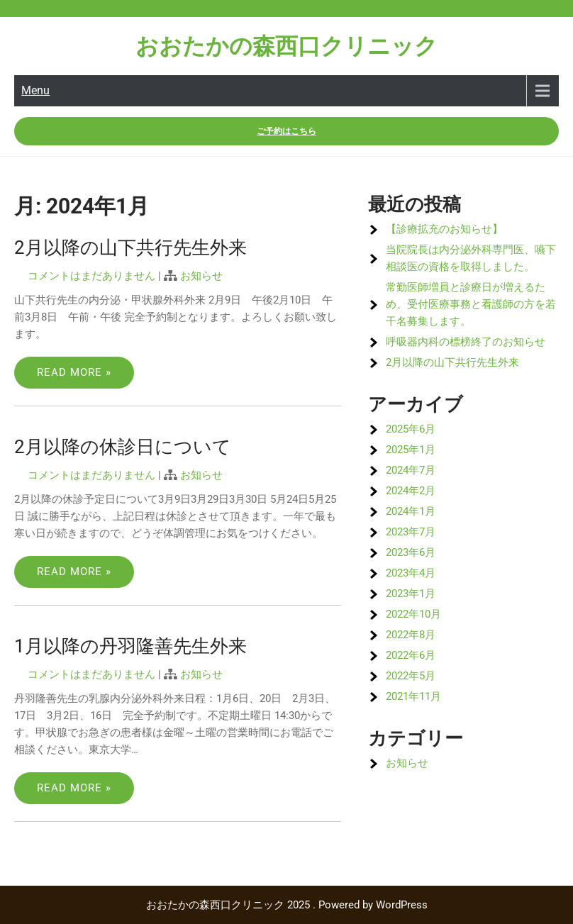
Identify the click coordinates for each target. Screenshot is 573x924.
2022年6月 (411, 655)
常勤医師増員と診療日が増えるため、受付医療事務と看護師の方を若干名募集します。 (471, 304)
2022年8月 (411, 635)
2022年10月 (413, 614)
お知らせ (201, 276)
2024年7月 (411, 470)
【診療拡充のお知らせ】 (444, 229)
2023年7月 (411, 532)
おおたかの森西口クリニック (286, 46)
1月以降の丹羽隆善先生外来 (130, 646)
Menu (35, 90)
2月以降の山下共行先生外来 (130, 247)
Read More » (74, 372)
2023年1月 (411, 594)
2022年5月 (411, 676)
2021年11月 (413, 696)
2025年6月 (411, 429)
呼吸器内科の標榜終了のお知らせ (466, 342)
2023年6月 (411, 552)
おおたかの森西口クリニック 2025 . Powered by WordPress (287, 905)
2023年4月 (411, 573)
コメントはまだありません (91, 276)
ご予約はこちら (286, 131)
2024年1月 (411, 511)
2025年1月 (411, 450)
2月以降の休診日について (123, 447)
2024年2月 (411, 491)
